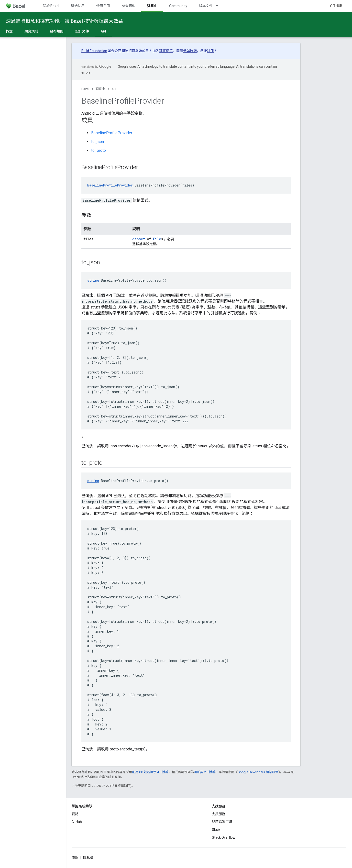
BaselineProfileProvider (112, 133)
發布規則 (57, 31)
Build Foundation (94, 51)
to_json (98, 142)
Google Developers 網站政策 (258, 772)
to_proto (99, 150)
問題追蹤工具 (222, 822)
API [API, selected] (103, 31)
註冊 (210, 51)
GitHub (336, 6)
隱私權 (88, 858)
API (114, 89)
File (157, 239)
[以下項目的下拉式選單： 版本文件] (219, 6)
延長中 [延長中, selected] (152, 6)
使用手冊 (103, 6)
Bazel (85, 89)
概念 (9, 31)
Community (178, 6)
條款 (75, 858)
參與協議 (190, 51)
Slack (216, 830)
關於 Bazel (51, 6)
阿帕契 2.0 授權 (205, 772)
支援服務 (219, 814)
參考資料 (129, 6)
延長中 (100, 89)
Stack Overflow (224, 837)
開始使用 (78, 6)
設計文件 (82, 31)
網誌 (75, 814)
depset (139, 239)
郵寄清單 (166, 51)
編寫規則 (31, 31)
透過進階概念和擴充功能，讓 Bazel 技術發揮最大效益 (65, 21)
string (93, 280)
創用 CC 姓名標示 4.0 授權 (150, 772)
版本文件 (206, 6)
